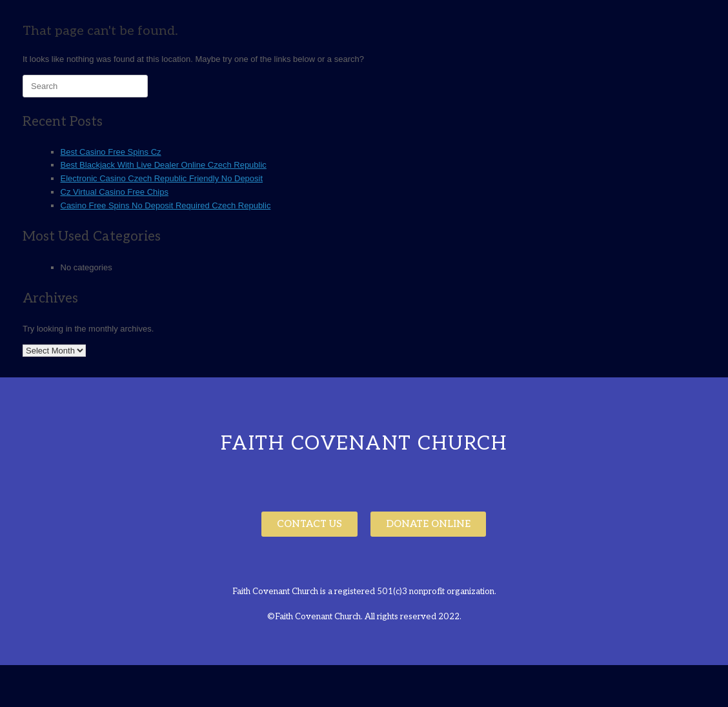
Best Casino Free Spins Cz (111, 152)
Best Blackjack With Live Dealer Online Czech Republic (164, 165)
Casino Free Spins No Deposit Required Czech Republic (166, 205)
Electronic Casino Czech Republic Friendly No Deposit (162, 178)
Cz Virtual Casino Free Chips (115, 192)
